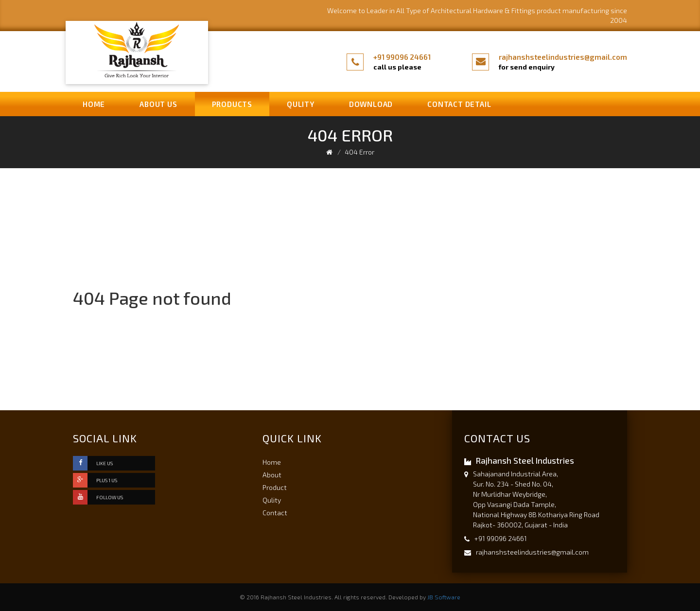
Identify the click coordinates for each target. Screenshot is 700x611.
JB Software (444, 597)
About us (158, 104)
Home (94, 104)
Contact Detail (459, 104)
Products (232, 104)
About (272, 475)
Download (371, 104)
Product (275, 487)
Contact (275, 513)
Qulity (301, 104)
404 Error (359, 152)
